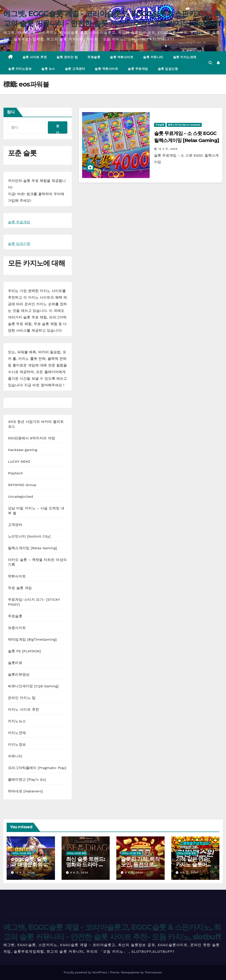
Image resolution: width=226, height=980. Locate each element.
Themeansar (153, 972)
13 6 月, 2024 (25, 873)
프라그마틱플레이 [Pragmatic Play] (37, 768)
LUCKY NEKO (19, 461)
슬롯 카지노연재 (185, 57)
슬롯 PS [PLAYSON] (24, 651)
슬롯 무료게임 (138, 69)
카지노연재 (17, 733)
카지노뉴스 (17, 721)
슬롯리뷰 (15, 663)
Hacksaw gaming (23, 450)
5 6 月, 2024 (134, 873)
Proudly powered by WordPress (86, 972)
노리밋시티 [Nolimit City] (29, 536)
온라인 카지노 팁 (22, 698)
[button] (210, 63)
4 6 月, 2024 (189, 873)
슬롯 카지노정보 (20, 69)
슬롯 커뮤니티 (153, 57)
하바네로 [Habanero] (25, 791)
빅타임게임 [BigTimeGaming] (32, 639)
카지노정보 (17, 744)
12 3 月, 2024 (168, 149)
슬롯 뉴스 (48, 69)
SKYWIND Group (22, 485)
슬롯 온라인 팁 (67, 57)
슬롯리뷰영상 (19, 674)
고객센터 (15, 525)
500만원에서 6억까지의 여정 (31, 438)
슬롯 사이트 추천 (35, 57)
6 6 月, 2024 (79, 873)
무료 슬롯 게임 (20, 588)
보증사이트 (17, 628)
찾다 (11, 112)
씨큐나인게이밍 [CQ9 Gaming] (33, 686)
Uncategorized (21, 496)
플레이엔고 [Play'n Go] (27, 779)
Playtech (15, 473)
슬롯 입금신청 (168, 69)
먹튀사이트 (17, 576)
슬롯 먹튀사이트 (122, 57)
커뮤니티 (15, 756)
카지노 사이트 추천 (24, 709)
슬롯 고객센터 (75, 69)
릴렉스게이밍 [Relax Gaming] (33, 548)
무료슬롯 (94, 57)
